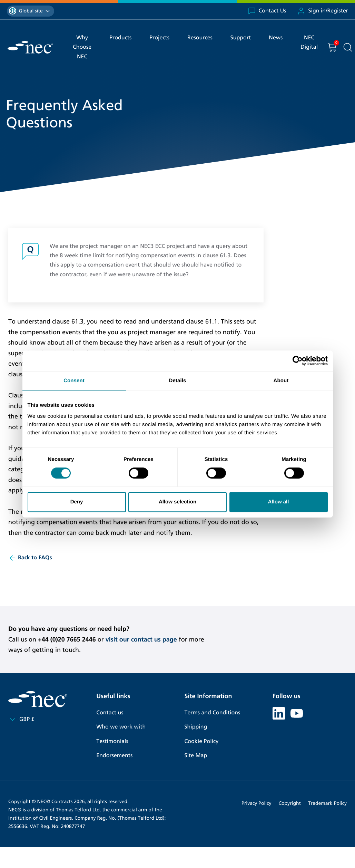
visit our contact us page (141, 639)
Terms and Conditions (213, 713)
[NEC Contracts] (30, 47)
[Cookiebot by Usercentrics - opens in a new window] (298, 361)
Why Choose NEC (82, 47)
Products (120, 38)
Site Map (196, 756)
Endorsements (114, 756)
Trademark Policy (327, 803)
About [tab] (281, 381)
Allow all (279, 502)
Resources (200, 38)
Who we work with (121, 727)
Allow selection (177, 502)
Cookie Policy (202, 741)
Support (241, 38)
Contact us (110, 713)
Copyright (290, 803)
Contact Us (267, 11)
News (276, 38)
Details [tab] (178, 381)
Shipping (196, 727)
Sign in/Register (323, 11)
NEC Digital (309, 42)
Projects (159, 38)
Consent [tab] (74, 381)
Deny (77, 502)
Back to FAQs (30, 558)
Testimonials (112, 741)
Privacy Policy (256, 803)
